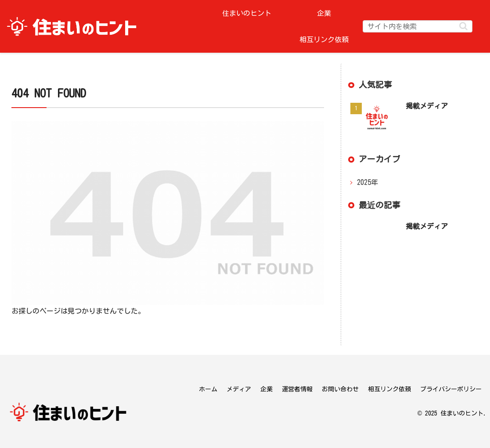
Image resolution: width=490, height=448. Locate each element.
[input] (418, 26)
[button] (463, 26)
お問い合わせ (340, 389)
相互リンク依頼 (389, 389)
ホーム (208, 389)
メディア (239, 389)
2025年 (367, 182)
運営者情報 (297, 389)
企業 (267, 389)
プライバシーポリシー (451, 389)
